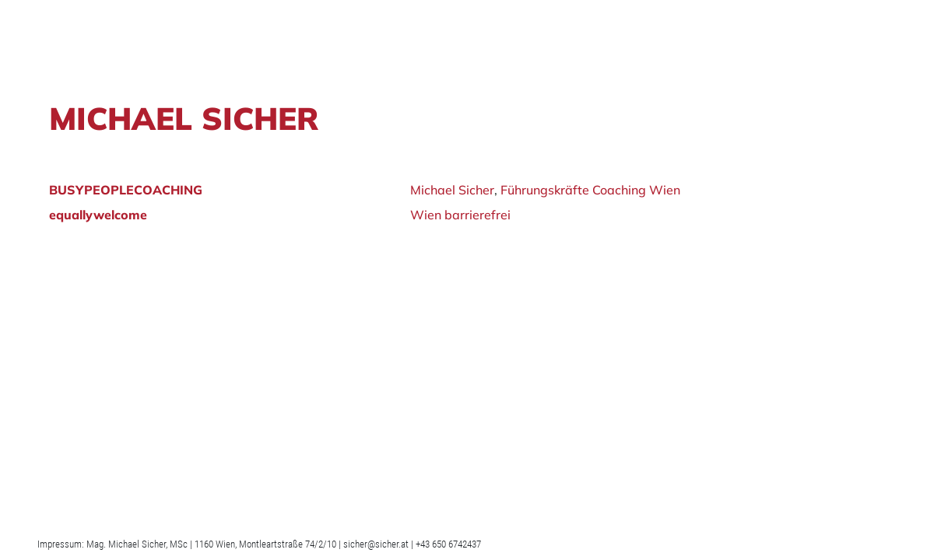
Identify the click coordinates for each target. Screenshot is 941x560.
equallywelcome (98, 215)
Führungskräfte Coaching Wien (590, 190)
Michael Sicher (452, 190)
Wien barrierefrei (460, 215)
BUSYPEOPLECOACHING (126, 190)
